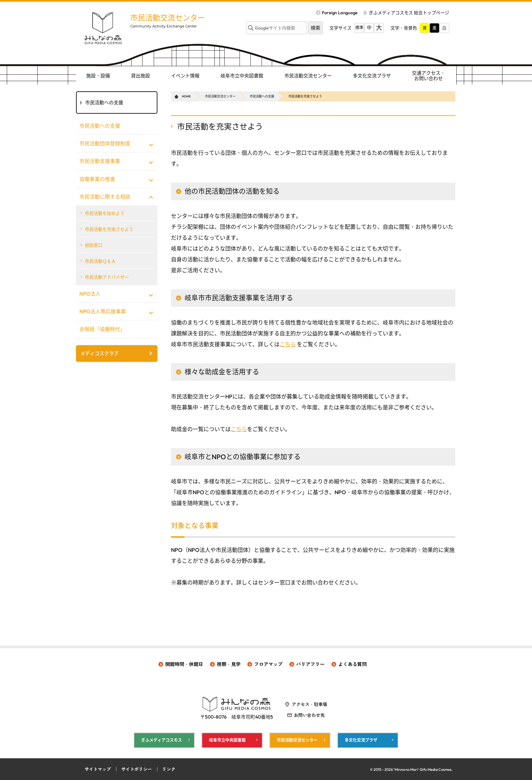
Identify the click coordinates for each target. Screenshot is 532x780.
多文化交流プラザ (372, 76)
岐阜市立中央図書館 (242, 76)
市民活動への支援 (262, 96)
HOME (186, 96)
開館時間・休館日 (184, 664)
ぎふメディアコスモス (161, 740)
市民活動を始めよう (105, 213)
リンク (169, 769)
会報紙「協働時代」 (102, 329)
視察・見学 (229, 664)
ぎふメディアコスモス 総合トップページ (409, 13)
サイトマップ (98, 769)
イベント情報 (185, 76)
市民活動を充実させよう (109, 229)
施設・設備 (98, 76)
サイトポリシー (137, 769)
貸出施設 (140, 76)
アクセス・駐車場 (309, 704)
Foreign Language (340, 13)
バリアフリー (310, 664)
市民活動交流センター (168, 18)
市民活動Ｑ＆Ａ (100, 261)
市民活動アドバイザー (107, 277)
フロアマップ (268, 664)
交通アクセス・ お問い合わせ (429, 76)
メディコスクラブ (99, 353)
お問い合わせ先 (309, 715)
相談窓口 (94, 245)
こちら (288, 344)
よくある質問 (353, 664)
